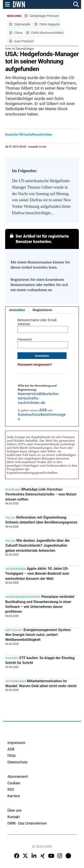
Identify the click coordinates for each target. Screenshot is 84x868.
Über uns (14, 810)
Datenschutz (17, 762)
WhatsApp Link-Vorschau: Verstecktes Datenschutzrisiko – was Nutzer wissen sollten (41, 494)
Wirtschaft (14, 630)
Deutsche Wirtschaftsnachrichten (29, 134)
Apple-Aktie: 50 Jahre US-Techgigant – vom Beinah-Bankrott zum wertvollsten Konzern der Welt (37, 574)
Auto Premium (24, 41)
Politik (10, 518)
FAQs (12, 756)
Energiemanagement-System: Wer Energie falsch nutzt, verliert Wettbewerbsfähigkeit (38, 635)
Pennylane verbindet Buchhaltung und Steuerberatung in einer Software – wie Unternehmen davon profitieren (40, 604)
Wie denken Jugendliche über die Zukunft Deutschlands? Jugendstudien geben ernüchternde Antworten (37, 546)
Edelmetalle (22, 24)
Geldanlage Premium (44, 16)
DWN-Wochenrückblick (47, 33)
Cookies (14, 783)
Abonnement (18, 777)
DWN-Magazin (50, 24)
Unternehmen (16, 569)
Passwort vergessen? (35, 364)
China (18, 33)
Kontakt (14, 817)
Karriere (14, 796)
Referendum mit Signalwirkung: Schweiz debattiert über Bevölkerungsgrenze (41, 520)
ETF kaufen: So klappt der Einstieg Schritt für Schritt (40, 660)
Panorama (13, 490)
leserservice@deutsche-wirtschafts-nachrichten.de (38, 398)
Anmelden (17, 310)
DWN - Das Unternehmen (27, 823)
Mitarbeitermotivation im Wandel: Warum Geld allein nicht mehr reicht (41, 684)
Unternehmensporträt (23, 597)
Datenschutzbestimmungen (42, 417)
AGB (43, 410)
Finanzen (12, 658)
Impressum (16, 743)
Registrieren (43, 310)
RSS (11, 790)
